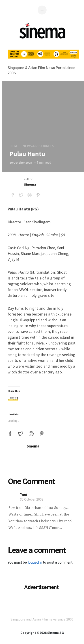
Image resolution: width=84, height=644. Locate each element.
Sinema (30, 195)
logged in (35, 562)
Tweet (13, 506)
